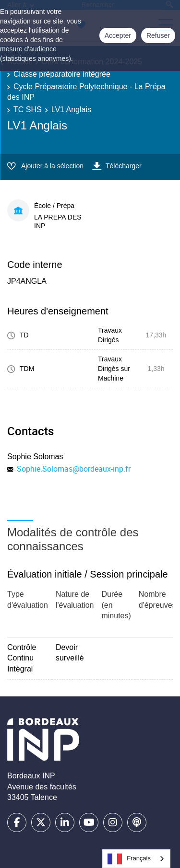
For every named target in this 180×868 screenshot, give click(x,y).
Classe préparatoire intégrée (62, 74)
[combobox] (136, 859)
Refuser (158, 35)
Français (129, 859)
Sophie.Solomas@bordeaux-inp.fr (74, 469)
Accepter (118, 35)
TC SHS (28, 110)
